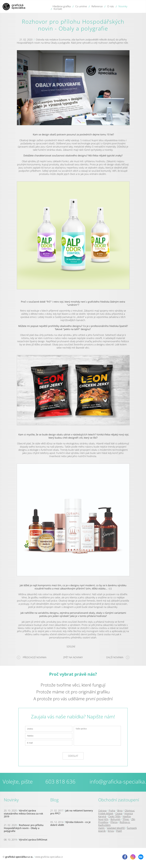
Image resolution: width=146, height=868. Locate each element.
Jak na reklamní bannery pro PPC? (72, 812)
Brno (120, 811)
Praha (112, 811)
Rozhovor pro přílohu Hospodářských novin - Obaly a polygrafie (24, 828)
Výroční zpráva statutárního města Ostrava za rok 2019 (23, 813)
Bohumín (115, 819)
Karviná (102, 816)
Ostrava (102, 811)
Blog (54, 800)
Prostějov (103, 822)
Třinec (126, 819)
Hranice (129, 813)
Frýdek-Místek (106, 813)
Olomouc (130, 811)
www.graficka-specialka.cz (49, 857)
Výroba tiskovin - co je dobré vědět (70, 823)
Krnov (111, 831)
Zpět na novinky (73, 657)
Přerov (114, 822)
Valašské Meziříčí (116, 828)
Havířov (127, 816)
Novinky (11, 800)
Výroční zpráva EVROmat (33, 840)
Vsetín (101, 828)
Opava (119, 813)
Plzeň (119, 831)
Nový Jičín (103, 819)
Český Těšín (114, 816)
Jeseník (102, 831)
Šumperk (132, 828)
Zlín (133, 819)
